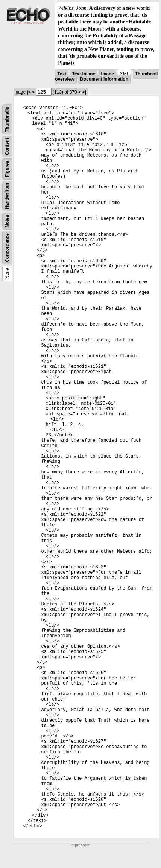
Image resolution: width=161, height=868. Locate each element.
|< (29, 92)
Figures (7, 169)
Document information (104, 79)
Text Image (84, 74)
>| (84, 92)
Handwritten (7, 196)
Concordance (7, 248)
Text (62, 74)
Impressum (80, 845)
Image (108, 74)
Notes (7, 221)
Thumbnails (7, 119)
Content (7, 146)
